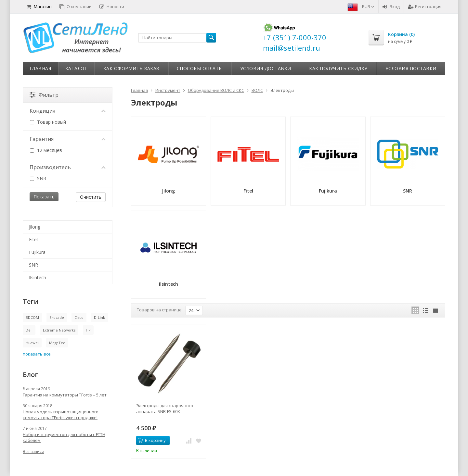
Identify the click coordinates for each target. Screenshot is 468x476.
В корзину (152, 440)
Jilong (35, 227)
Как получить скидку (338, 68)
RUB (368, 6)
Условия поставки (411, 68)
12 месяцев (46, 150)
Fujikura (37, 252)
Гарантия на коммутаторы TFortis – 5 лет (65, 395)
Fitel (33, 239)
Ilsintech (38, 277)
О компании (76, 6)
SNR (38, 178)
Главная (40, 68)
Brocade (57, 317)
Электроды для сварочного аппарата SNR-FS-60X (165, 408)
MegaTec (57, 343)
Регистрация (425, 6)
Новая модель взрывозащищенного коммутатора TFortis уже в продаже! (61, 415)
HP (88, 330)
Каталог (76, 68)
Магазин (39, 6)
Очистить (91, 197)
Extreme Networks (59, 330)
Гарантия (68, 139)
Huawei (32, 343)
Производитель (68, 167)
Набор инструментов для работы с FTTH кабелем (64, 437)
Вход (391, 6)
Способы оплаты (200, 68)
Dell (29, 330)
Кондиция (68, 111)
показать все (37, 354)
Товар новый (48, 122)
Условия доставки (266, 68)
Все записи (33, 451)
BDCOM (32, 317)
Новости (112, 6)
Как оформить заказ (131, 68)
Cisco (79, 317)
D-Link (99, 317)
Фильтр (44, 95)
